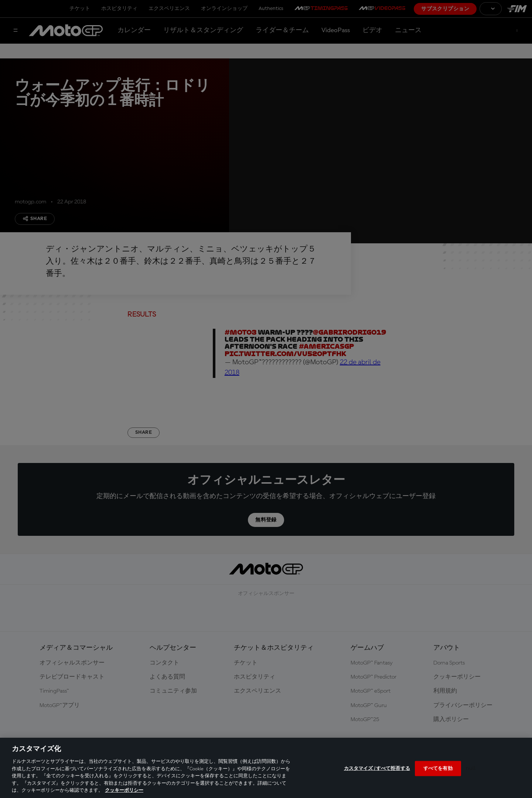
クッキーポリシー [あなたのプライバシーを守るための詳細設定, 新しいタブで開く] (124, 790)
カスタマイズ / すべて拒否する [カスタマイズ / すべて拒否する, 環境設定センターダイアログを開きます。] (377, 768)
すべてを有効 (438, 768)
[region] (266, 768)
